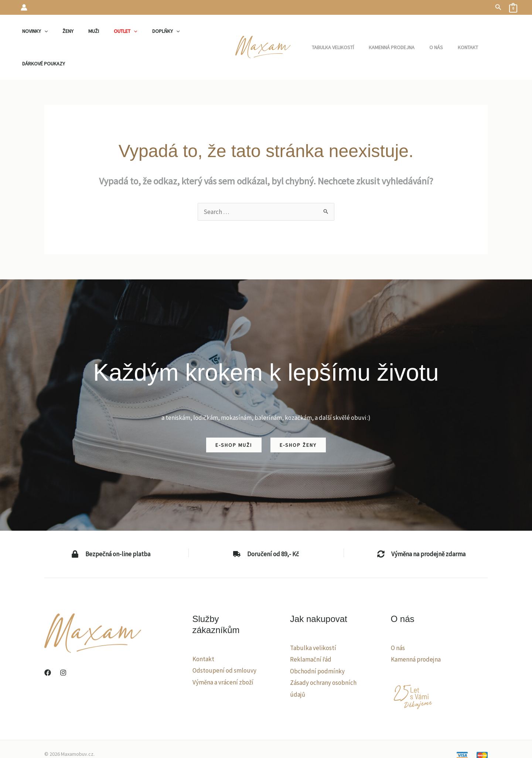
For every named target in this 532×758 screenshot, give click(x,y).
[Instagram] (63, 643)
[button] (498, 7)
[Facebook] (48, 643)
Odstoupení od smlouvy (224, 641)
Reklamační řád (311, 630)
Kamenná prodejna (416, 630)
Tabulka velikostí (313, 618)
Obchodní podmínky (317, 642)
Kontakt (203, 629)
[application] (52, 33)
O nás (398, 618)
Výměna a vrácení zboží (223, 653)
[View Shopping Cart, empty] (513, 7)
